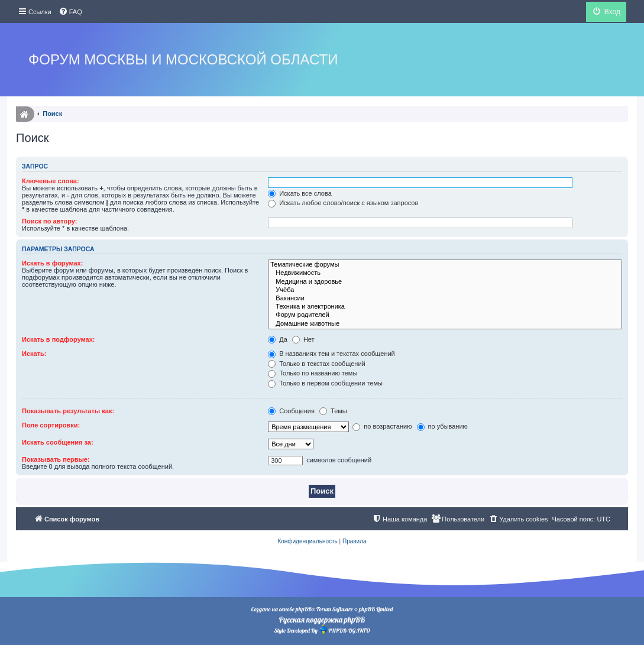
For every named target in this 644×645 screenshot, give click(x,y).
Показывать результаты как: (68, 411)
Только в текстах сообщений (317, 364)
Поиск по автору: (49, 221)
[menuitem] (70, 12)
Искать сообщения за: (58, 442)
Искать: (34, 354)
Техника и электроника (445, 307)
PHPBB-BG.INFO (344, 629)
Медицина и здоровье (445, 282)
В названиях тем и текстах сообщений (331, 354)
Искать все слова (300, 193)
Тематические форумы (445, 265)
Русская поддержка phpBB (322, 620)
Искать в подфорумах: (59, 339)
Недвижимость (445, 273)
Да (278, 339)
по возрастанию (382, 426)
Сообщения (291, 411)
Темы (333, 411)
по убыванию (442, 426)
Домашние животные (445, 324)
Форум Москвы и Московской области (183, 59)
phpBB (304, 609)
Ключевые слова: (51, 181)
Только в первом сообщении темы (325, 383)
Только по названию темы (313, 373)
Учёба (445, 290)
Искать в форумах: (52, 263)
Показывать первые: (56, 459)
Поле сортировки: (51, 425)
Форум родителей (445, 315)
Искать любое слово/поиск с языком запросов (343, 203)
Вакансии (445, 299)
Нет (303, 339)
